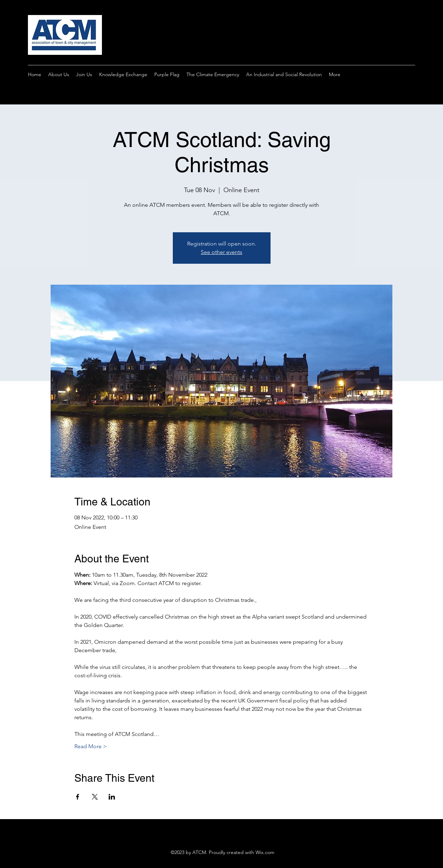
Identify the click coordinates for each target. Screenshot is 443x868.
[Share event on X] (95, 797)
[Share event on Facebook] (78, 797)
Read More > (91, 746)
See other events (221, 252)
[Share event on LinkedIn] (112, 797)
